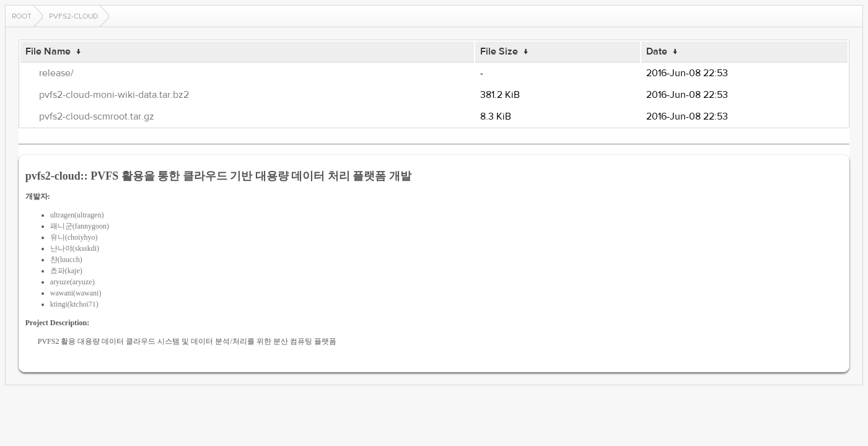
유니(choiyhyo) (74, 237)
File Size (499, 51)
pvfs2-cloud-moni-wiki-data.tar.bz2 (114, 95)
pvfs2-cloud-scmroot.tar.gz (97, 116)
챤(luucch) (66, 260)
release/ (56, 73)
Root (22, 16)
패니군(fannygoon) (80, 226)
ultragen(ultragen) (77, 215)
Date (657, 51)
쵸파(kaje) (66, 271)
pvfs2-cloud (73, 16)
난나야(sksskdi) (75, 248)
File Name (48, 51)
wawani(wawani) (76, 293)
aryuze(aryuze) (72, 282)
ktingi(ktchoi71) (74, 304)
